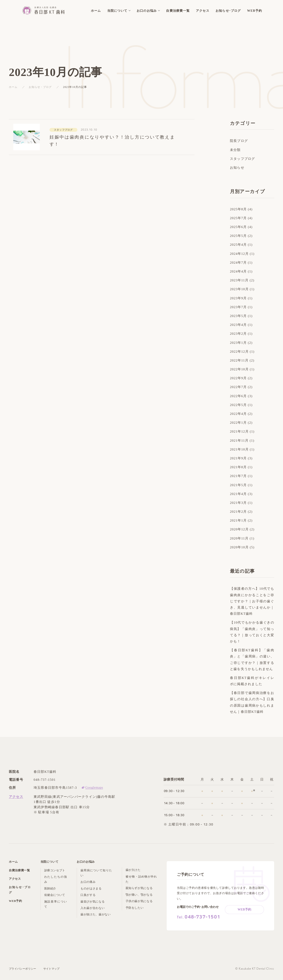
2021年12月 (239, 431)
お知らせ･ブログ (20, 890)
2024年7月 (238, 263)
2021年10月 (239, 449)
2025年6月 (238, 227)
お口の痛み (88, 882)
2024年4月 (238, 271)
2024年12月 (239, 254)
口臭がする (88, 895)
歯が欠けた (133, 870)
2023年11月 (239, 280)
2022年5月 (238, 405)
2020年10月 (239, 547)
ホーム (13, 87)
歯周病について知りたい (96, 873)
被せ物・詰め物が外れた (141, 879)
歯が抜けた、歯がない (96, 914)
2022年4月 (238, 414)
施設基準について (56, 904)
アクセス (16, 797)
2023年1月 (238, 343)
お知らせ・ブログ (40, 87)
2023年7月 (238, 307)
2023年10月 (239, 289)
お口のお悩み (86, 862)
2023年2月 (238, 334)
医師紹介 (50, 888)
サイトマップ (52, 969)
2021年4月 (238, 494)
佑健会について (55, 895)
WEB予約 (15, 901)
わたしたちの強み (56, 879)
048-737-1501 (45, 780)
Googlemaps (94, 787)
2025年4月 (238, 245)
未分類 (235, 150)
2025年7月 (238, 218)
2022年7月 (238, 387)
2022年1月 (238, 423)
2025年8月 (238, 209)
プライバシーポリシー (23, 969)
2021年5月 (238, 485)
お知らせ (237, 168)
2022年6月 (238, 396)
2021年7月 (238, 476)
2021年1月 (238, 520)
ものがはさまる (91, 888)
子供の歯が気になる (139, 901)
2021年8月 (238, 467)
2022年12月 (239, 352)
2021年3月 (238, 503)
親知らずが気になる (139, 888)
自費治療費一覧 (19, 870)
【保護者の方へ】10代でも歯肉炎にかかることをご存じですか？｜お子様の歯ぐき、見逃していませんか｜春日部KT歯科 (252, 601)
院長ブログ (239, 141)
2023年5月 (238, 316)
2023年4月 (238, 325)
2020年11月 (239, 538)
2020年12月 (239, 529)
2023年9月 (238, 298)
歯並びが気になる (93, 902)
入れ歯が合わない (93, 908)
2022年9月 (238, 378)
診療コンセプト (55, 870)
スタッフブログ (243, 159)
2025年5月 (238, 236)
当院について (50, 862)
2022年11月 (239, 360)
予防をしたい (135, 908)
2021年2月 (238, 512)
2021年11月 (239, 441)
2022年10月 (239, 369)
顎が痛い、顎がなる (139, 895)
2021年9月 (238, 458)
